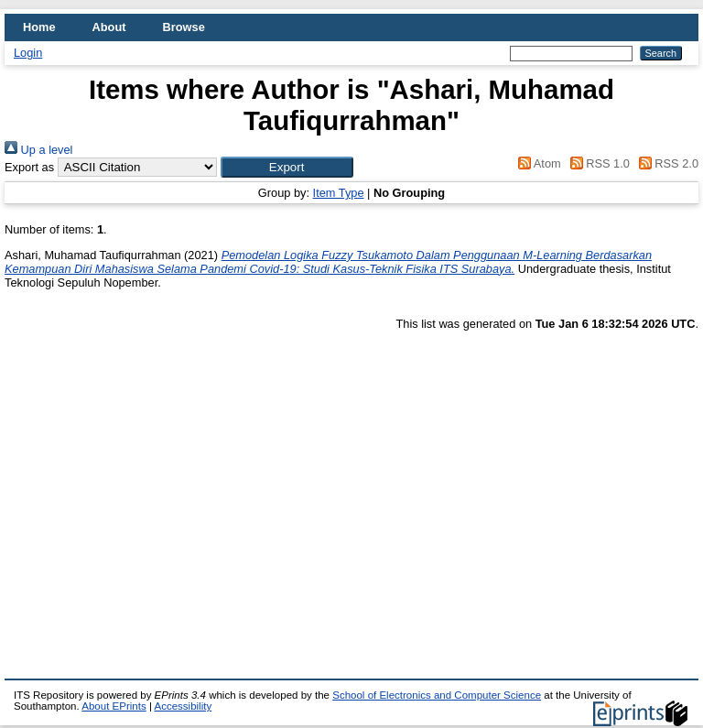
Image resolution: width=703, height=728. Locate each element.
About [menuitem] (109, 27)
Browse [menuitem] (184, 27)
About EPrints (114, 706)
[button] (287, 167)
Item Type (339, 193)
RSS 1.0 (597, 163)
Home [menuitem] (39, 27)
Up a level (38, 150)
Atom (537, 163)
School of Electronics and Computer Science (437, 695)
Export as (29, 167)
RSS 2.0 (665, 163)
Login (28, 53)
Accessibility (183, 706)
